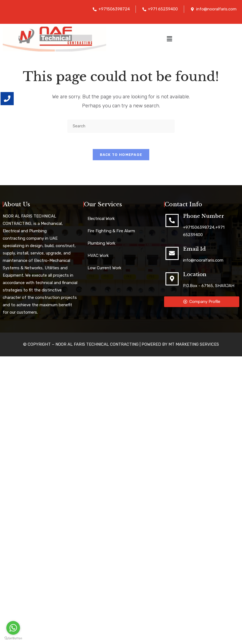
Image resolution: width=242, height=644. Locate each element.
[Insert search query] (121, 126)
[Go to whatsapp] (13, 628)
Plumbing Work (101, 244)
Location (195, 275)
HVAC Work (98, 256)
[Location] (172, 279)
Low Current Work (104, 268)
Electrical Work (101, 219)
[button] (169, 39)
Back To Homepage (121, 155)
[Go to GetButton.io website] (13, 638)
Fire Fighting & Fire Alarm (111, 231)
